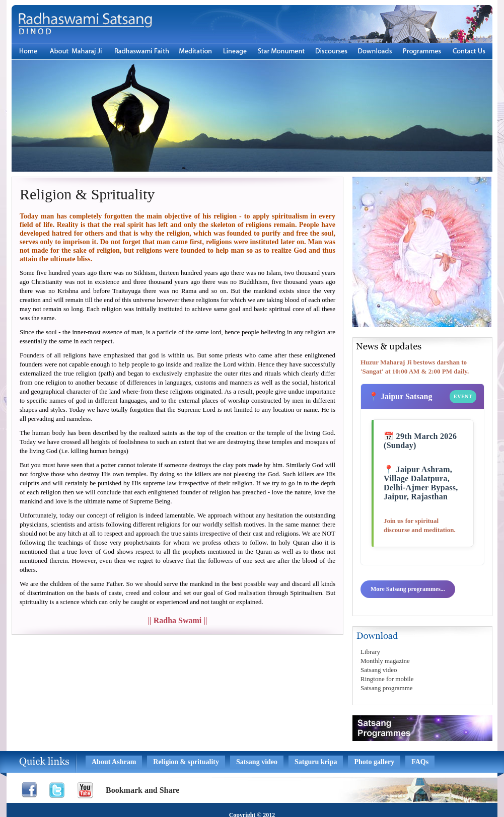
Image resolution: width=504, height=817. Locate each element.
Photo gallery (374, 762)
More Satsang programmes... (408, 589)
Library (370, 652)
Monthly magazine (385, 661)
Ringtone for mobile (387, 679)
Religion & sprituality (186, 762)
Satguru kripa (316, 762)
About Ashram (114, 762)
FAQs (420, 762)
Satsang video (379, 670)
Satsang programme (387, 688)
